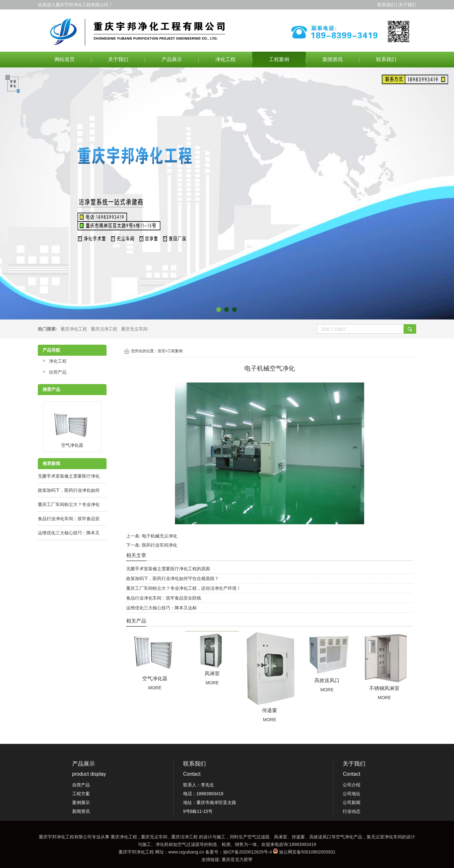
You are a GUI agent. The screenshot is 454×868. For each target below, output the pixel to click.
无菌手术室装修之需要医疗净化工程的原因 (168, 569)
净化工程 (225, 59)
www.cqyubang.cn (186, 852)
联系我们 (386, 59)
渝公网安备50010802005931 (307, 852)
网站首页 (65, 59)
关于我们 (118, 59)
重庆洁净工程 (104, 329)
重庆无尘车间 (134, 329)
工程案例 (279, 59)
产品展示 (172, 59)
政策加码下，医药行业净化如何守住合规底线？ (172, 578)
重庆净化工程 (74, 329)
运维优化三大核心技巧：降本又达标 (161, 608)
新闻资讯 (333, 59)
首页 (163, 351)
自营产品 (58, 372)
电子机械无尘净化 (160, 536)
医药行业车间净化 (160, 545)
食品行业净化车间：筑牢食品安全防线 (164, 598)
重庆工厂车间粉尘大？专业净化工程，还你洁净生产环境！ (183, 588)
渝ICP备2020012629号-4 (247, 852)
